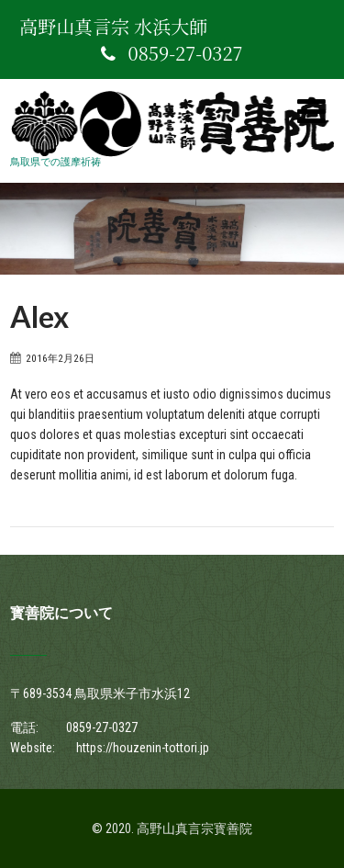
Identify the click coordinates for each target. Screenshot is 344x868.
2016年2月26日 (60, 358)
